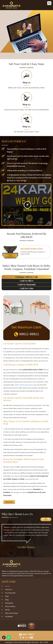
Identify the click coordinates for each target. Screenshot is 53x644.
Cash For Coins (26, 288)
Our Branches (10, 593)
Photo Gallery (10, 606)
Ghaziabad (9, 603)
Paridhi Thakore (26, 547)
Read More (9, 502)
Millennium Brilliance (32, 249)
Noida (7, 610)
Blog (7, 600)
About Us (9, 589)
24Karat (21, 642)
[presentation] (43, 519)
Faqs (7, 596)
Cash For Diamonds (27, 285)
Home (7, 586)
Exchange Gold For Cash (26, 277)
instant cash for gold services (24, 385)
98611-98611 (27, 634)
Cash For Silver (27, 281)
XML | (42, 642)
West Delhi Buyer (12, 613)
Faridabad (9, 616)
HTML (46, 642)
